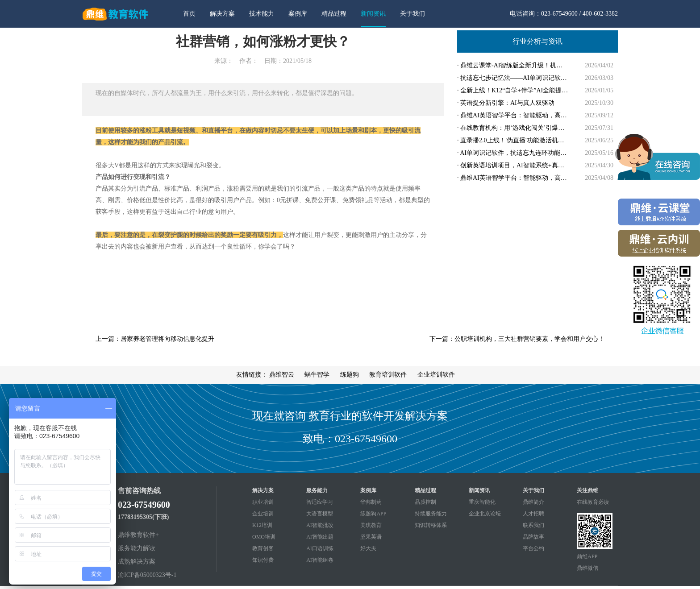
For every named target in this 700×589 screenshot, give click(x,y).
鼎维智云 (282, 375)
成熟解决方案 (137, 562)
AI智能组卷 (320, 560)
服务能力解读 (137, 548)
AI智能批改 (320, 525)
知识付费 (263, 560)
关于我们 (412, 14)
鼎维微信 (587, 568)
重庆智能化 (482, 502)
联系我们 (533, 525)
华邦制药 (371, 502)
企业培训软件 (436, 375)
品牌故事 (533, 537)
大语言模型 (320, 514)
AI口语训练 (320, 548)
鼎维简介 (533, 502)
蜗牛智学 (317, 375)
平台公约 (533, 548)
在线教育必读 (593, 502)
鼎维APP (587, 556)
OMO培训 (264, 537)
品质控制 (425, 502)
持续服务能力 (431, 514)
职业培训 (263, 502)
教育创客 (263, 548)
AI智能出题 (320, 537)
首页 (189, 14)
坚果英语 (371, 537)
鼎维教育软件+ (138, 535)
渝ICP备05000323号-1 (147, 575)
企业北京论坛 (485, 514)
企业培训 (263, 514)
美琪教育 (371, 525)
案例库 (298, 14)
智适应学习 (320, 502)
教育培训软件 (388, 375)
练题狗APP (373, 514)
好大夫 (368, 548)
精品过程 (334, 14)
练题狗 (350, 375)
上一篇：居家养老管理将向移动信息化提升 (155, 339)
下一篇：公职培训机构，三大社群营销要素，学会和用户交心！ (517, 339)
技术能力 (262, 14)
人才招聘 (533, 514)
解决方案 (222, 14)
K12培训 (262, 525)
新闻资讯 (373, 14)
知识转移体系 (431, 525)
